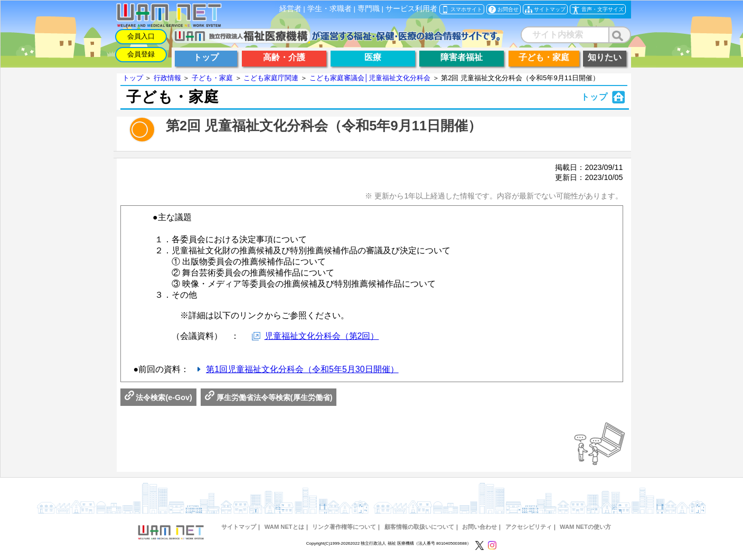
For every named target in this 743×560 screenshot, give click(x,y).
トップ (133, 78)
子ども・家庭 (212, 78)
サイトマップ (239, 527)
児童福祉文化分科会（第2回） (322, 336)
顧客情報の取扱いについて (419, 527)
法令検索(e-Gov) (158, 397)
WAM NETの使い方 (585, 527)
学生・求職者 (330, 9)
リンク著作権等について (344, 527)
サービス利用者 (411, 9)
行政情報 (167, 78)
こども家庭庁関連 (271, 78)
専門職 (369, 9)
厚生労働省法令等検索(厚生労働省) (269, 397)
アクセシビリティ (529, 527)
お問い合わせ (479, 527)
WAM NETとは (284, 527)
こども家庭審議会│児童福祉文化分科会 (370, 78)
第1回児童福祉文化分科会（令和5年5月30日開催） (302, 369)
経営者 (290, 9)
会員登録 (141, 54)
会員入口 (141, 36)
